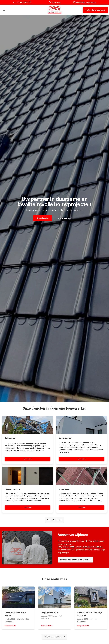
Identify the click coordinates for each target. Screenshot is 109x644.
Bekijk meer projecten (55, 637)
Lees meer (28, 459)
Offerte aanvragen (65, 218)
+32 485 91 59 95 (24, 2)
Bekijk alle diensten (54, 520)
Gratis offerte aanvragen (95, 10)
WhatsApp (56, 2)
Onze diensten (43, 218)
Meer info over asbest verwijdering (75, 560)
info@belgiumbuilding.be (86, 2)
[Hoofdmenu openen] (4, 10)
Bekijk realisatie (10, 626)
